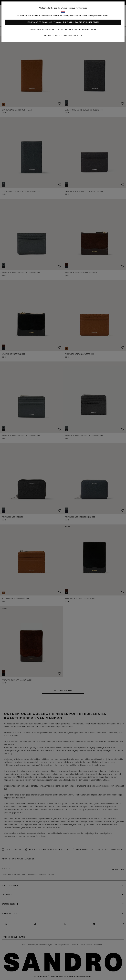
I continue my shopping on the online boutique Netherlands (63, 30)
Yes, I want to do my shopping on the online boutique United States (63, 22)
